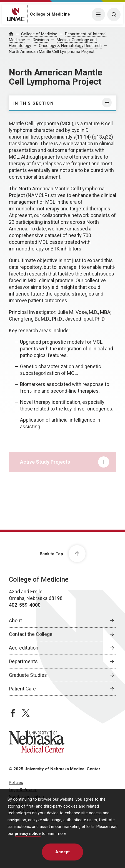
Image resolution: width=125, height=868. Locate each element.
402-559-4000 (25, 605)
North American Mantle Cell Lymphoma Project (52, 51)
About (15, 620)
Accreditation (24, 648)
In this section (33, 103)
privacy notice (28, 834)
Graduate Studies (28, 675)
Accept (62, 852)
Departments (23, 661)
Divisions (41, 40)
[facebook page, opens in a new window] (13, 713)
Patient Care (22, 689)
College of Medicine (50, 14)
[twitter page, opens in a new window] (26, 713)
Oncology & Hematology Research (70, 46)
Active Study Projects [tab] (65, 464)
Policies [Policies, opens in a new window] (16, 783)
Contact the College (31, 634)
